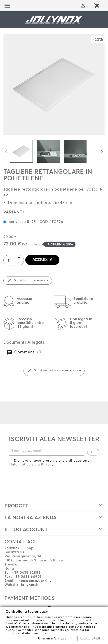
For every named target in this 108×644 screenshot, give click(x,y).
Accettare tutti (90, 638)
